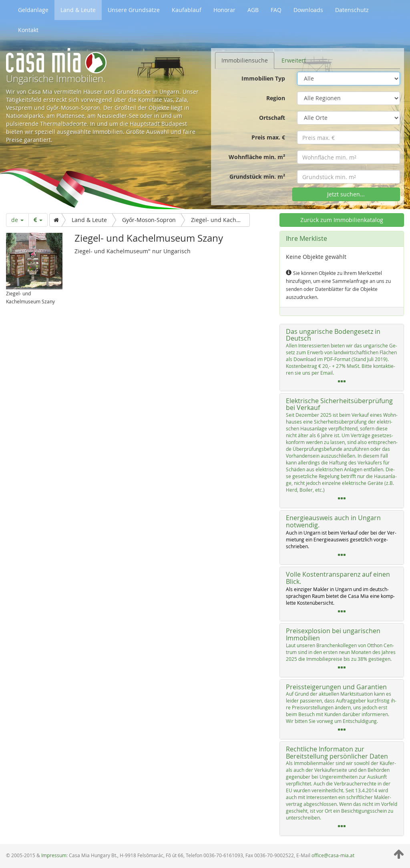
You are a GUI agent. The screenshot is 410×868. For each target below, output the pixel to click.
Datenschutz (352, 10)
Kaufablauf (187, 10)
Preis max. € (268, 137)
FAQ (276, 10)
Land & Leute (78, 10)
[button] (342, 357)
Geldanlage (33, 10)
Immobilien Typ (263, 78)
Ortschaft (272, 118)
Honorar (224, 10)
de (17, 220)
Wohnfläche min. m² (257, 157)
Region (276, 98)
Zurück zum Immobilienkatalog (342, 220)
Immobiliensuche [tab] (245, 60)
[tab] (342, 357)
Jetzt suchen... (346, 194)
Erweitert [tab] (294, 60)
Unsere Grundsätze (134, 10)
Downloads (308, 10)
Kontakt (28, 30)
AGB (253, 10)
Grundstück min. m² (257, 177)
